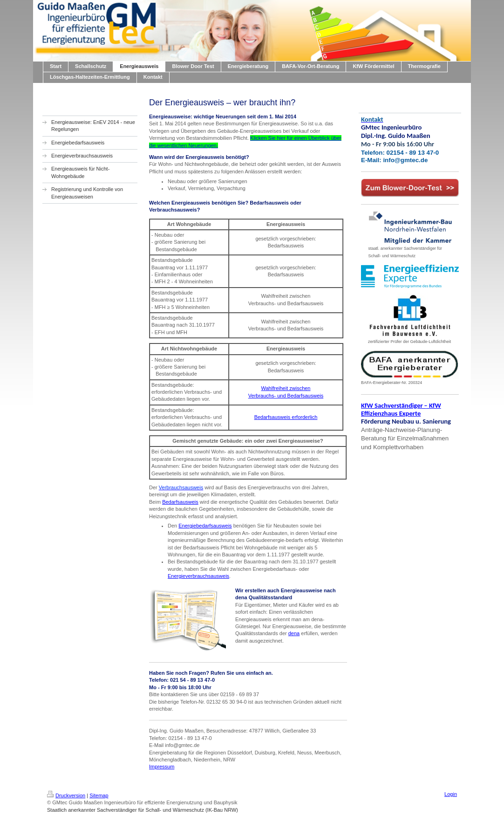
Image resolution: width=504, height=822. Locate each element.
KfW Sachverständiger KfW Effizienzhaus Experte (401, 409)
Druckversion (66, 795)
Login (451, 794)
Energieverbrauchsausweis (198, 576)
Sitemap (99, 795)
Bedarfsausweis (180, 502)
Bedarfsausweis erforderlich (286, 417)
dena (294, 633)
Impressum (162, 767)
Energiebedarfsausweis (205, 526)
